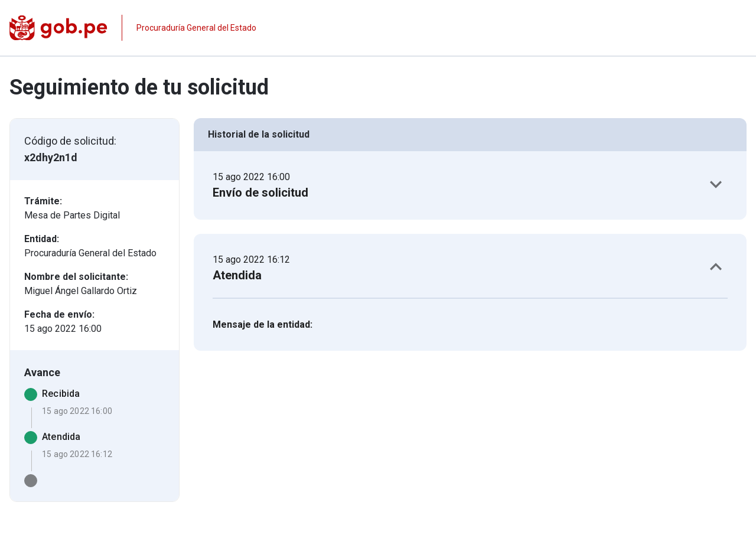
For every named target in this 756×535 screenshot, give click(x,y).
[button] (470, 185)
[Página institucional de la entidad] (133, 28)
